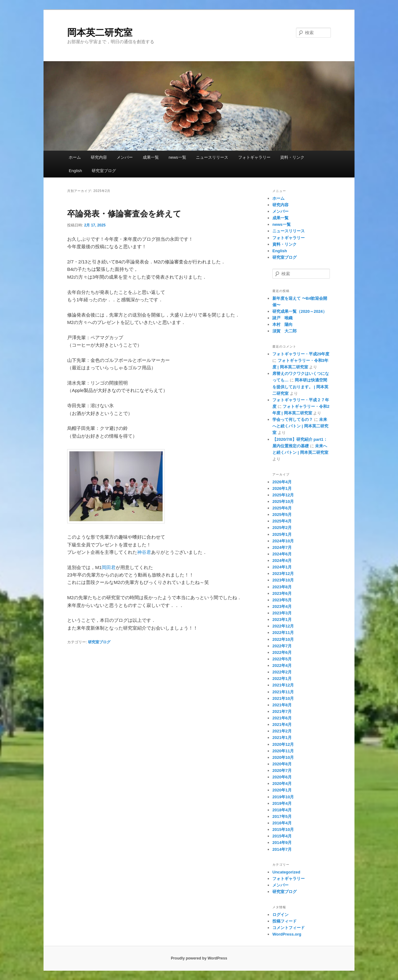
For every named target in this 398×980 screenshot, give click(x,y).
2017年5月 (282, 816)
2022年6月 (282, 652)
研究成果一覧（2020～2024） (300, 311)
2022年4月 (282, 665)
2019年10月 (283, 797)
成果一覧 (151, 157)
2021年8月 (282, 705)
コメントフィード (289, 928)
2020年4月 (282, 784)
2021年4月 (282, 725)
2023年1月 (282, 620)
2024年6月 (282, 554)
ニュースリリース (212, 157)
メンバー (125, 157)
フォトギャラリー (254, 157)
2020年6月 (282, 777)
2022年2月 (282, 672)
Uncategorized (286, 872)
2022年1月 (282, 679)
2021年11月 (283, 692)
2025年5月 (282, 515)
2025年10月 (283, 501)
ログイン (280, 915)
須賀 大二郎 (285, 331)
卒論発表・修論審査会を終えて (124, 214)
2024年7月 (282, 547)
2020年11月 (283, 751)
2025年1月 (282, 534)
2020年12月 (283, 744)
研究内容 (99, 157)
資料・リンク (292, 157)
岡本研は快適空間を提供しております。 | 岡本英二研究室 (300, 387)
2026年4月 (282, 482)
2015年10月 (283, 830)
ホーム (75, 157)
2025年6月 (282, 508)
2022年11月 (283, 633)
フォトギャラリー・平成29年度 (301, 354)
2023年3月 (282, 613)
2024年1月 (282, 567)
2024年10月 (283, 541)
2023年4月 (282, 606)
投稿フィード (285, 921)
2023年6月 (282, 593)
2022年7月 (282, 646)
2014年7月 (282, 849)
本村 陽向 (282, 324)
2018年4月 (282, 810)
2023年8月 (282, 587)
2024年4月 (282, 561)
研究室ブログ (104, 171)
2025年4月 (282, 521)
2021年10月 (283, 698)
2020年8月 (282, 764)
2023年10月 (283, 580)
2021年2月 (282, 731)
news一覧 (177, 157)
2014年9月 (282, 843)
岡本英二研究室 (100, 32)
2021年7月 (282, 711)
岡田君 (109, 567)
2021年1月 (282, 738)
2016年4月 (282, 823)
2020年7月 (282, 770)
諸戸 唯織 (282, 318)
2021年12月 (283, 685)
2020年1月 (282, 790)
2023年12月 (283, 574)
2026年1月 (282, 488)
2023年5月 (282, 600)
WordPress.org (287, 934)
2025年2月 (282, 528)
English (75, 171)
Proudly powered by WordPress (199, 958)
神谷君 (144, 552)
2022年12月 (283, 626)
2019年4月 (282, 803)
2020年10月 (283, 757)
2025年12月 (283, 495)
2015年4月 (282, 836)
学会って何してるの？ (293, 419)
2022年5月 (282, 659)
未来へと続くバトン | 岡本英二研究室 (300, 426)
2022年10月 (283, 639)
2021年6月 (282, 718)
